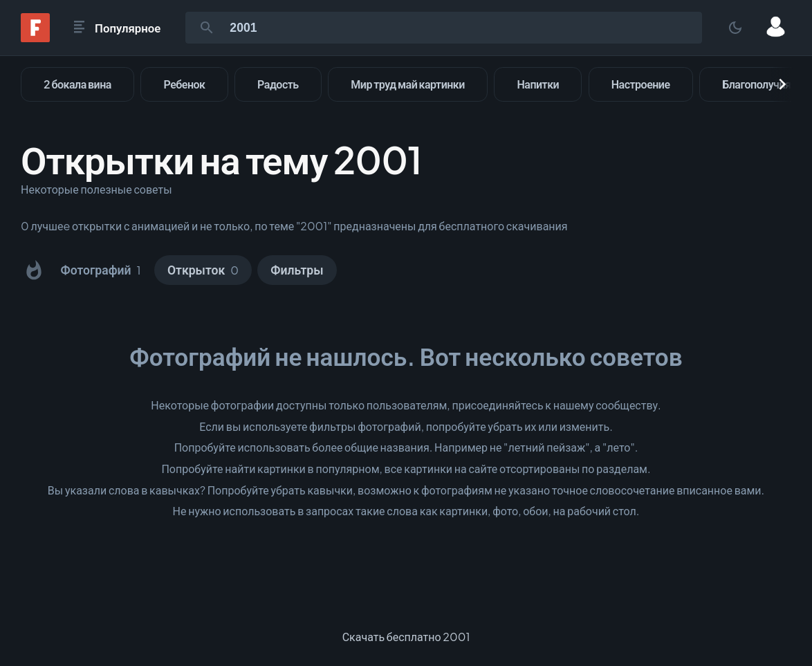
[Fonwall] (35, 38)
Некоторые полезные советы (96, 189)
